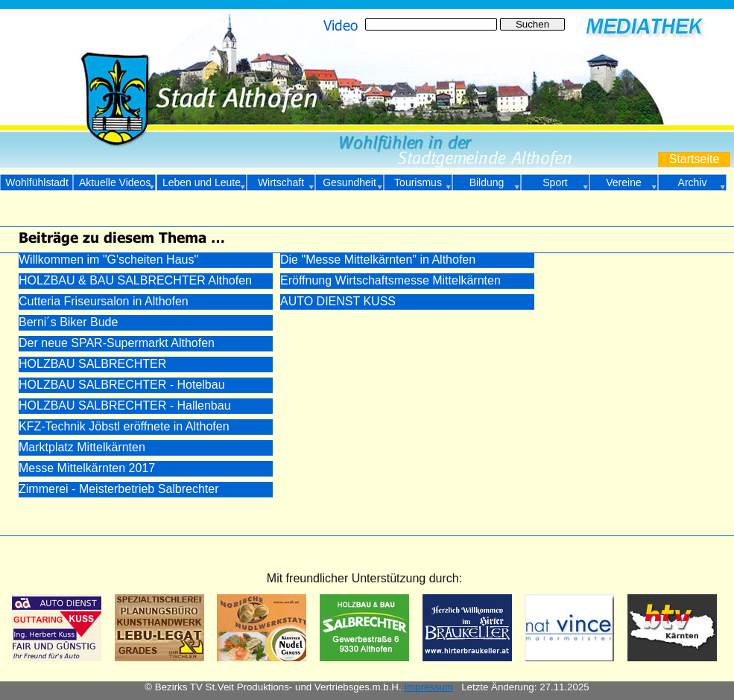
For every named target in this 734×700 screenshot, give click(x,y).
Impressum (428, 687)
